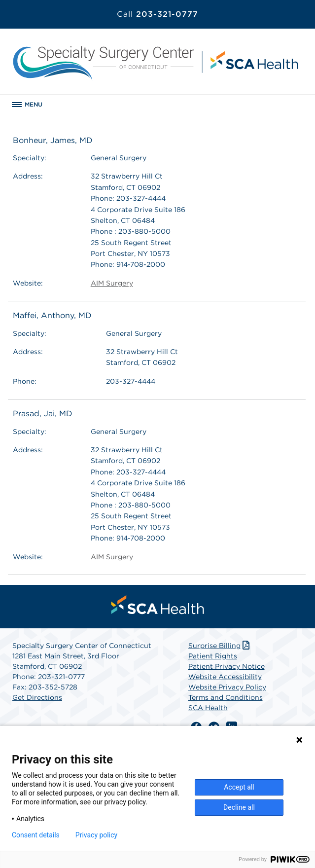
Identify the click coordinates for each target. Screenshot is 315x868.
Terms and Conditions (226, 697)
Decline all (239, 807)
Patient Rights (213, 656)
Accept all (239, 787)
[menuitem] (158, 605)
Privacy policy (96, 835)
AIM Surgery (112, 283)
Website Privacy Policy (227, 687)
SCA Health (208, 708)
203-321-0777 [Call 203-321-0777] (157, 14)
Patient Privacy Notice (227, 666)
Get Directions (37, 697)
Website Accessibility (225, 677)
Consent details (36, 835)
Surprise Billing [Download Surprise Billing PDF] (220, 646)
